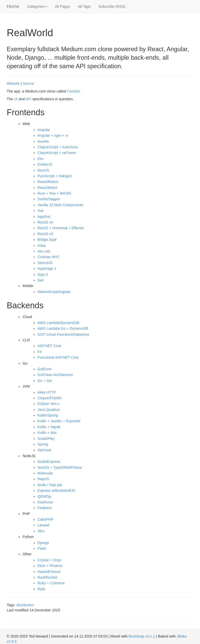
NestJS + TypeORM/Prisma (60, 467)
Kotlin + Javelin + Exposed (59, 421)
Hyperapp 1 (47, 269)
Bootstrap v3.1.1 (142, 636)
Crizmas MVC (49, 257)
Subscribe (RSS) (112, 6)
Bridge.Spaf (47, 240)
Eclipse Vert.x (49, 404)
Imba (42, 246)
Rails (42, 589)
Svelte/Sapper (49, 199)
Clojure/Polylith (50, 398)
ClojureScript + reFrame (57, 153)
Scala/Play (46, 439)
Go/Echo (45, 369)
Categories (37, 6)
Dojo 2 (43, 274)
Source (28, 83)
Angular (44, 130)
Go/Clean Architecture (55, 375)
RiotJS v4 (45, 222)
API (28, 99)
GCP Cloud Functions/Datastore (63, 334)
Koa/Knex (45, 502)
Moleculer (45, 473)
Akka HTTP (47, 392)
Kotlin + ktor (47, 433)
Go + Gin (45, 381)
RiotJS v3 (45, 234)
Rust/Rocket (47, 577)
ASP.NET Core (49, 346)
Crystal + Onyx (49, 560)
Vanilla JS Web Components (60, 205)
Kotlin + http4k (49, 427)
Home (13, 6)
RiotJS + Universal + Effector (61, 228)
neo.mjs (44, 251)
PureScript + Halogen (55, 176)
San (41, 280)
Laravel (44, 525)
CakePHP (45, 519)
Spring (43, 444)
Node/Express (49, 462)
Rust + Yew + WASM (54, 193)
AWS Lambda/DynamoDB (58, 323)
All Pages (63, 6)
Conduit (73, 91)
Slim (41, 531)
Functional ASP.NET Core (58, 357)
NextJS (43, 170)
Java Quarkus (49, 410)
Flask (42, 548)
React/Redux (48, 182)
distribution (25, 605)
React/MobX (48, 188)
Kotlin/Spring (48, 415)
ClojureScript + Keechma (58, 147)
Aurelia (43, 141)
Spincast (45, 450)
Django (43, 543)
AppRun (44, 217)
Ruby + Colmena (51, 583)
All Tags (84, 6)
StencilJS (45, 263)
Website (13, 83)
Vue (41, 211)
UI (16, 99)
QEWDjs (45, 496)
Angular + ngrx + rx (53, 135)
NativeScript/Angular (54, 292)
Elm (41, 159)
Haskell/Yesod (49, 572)
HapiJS (43, 479)
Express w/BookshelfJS (56, 490)
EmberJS (45, 164)
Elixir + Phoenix (50, 566)
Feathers (45, 508)
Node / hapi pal (50, 485)
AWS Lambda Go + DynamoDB (63, 328)
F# (40, 352)
